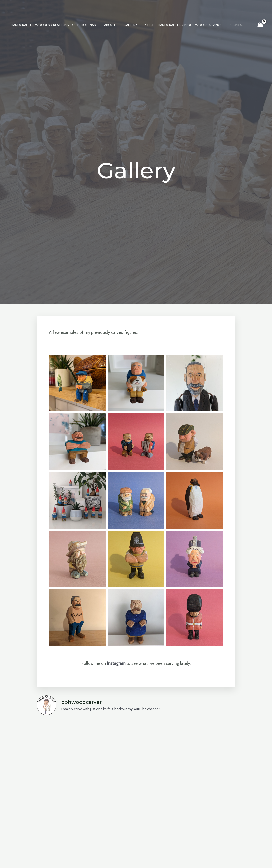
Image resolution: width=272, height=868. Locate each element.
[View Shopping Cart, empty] (258, 25)
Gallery (130, 25)
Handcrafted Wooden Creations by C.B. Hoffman (56, 25)
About (111, 25)
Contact (236, 25)
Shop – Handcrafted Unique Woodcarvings (183, 25)
